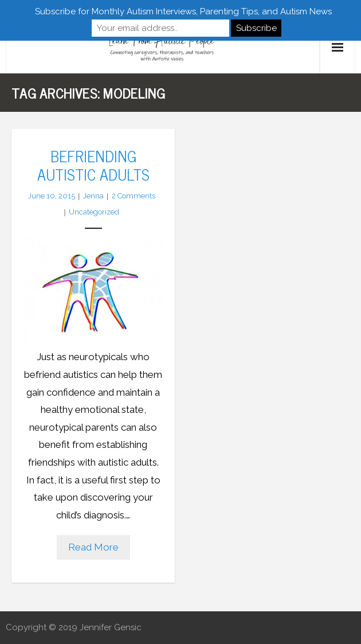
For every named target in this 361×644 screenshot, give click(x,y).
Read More (93, 547)
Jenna (93, 196)
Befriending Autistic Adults (93, 165)
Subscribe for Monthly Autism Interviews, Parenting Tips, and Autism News (183, 11)
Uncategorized (94, 212)
